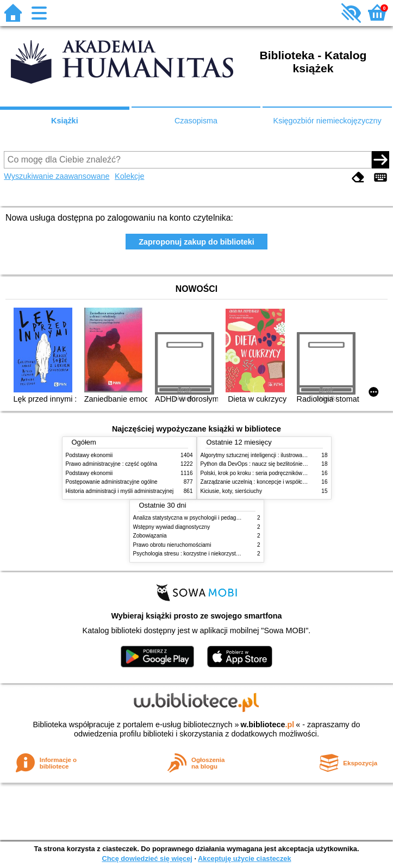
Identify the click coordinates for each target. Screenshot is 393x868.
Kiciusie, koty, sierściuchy (232, 491)
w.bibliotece (268, 725)
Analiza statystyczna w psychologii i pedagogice (191, 518)
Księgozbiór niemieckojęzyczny (327, 121)
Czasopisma (196, 121)
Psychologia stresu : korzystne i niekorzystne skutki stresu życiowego (217, 554)
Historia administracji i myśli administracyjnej (120, 491)
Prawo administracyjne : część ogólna (112, 464)
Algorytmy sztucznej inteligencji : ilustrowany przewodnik (269, 455)
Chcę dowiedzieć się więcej (147, 858)
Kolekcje (129, 176)
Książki (65, 121)
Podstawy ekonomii (89, 455)
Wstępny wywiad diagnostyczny (172, 527)
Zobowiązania (150, 536)
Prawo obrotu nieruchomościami (172, 545)
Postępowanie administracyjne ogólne (112, 482)
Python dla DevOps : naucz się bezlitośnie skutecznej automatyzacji (283, 464)
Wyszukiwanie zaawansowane (57, 176)
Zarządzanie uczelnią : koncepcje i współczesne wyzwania (272, 482)
